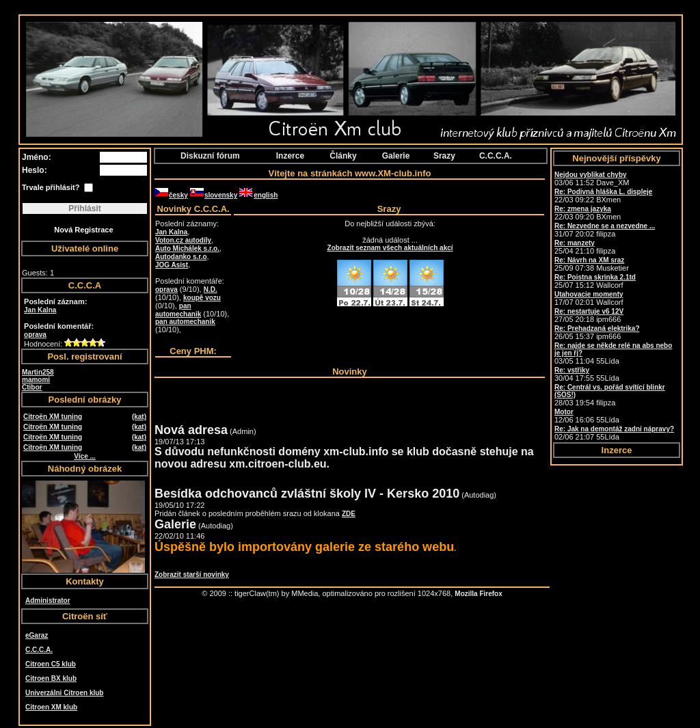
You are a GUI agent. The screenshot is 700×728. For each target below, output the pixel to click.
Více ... (85, 456)
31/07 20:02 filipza (605, 230)
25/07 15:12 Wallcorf (595, 281)
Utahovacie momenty (589, 294)
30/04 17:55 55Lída (587, 374)
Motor (564, 412)
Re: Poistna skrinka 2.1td (595, 277)
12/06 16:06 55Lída (587, 416)
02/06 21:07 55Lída (614, 433)
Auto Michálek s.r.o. (187, 248)
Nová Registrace (83, 230)
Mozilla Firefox (478, 594)
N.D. (211, 289)
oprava (35, 335)
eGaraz (37, 635)
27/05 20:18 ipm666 (589, 315)
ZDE (349, 514)
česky (171, 195)
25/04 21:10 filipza (585, 247)
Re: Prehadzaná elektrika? (597, 328)
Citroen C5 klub (51, 664)
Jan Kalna (40, 310)
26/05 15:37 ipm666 (597, 333)
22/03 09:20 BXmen (588, 213)
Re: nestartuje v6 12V (589, 311)
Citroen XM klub (51, 707)
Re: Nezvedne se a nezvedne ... (605, 226)
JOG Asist (172, 265)
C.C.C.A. (39, 650)
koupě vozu (202, 298)
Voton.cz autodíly (183, 240)
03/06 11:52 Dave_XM (592, 179)
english (258, 195)
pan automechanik (178, 310)
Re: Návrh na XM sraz (589, 260)
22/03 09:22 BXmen (603, 196)
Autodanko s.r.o (181, 257)
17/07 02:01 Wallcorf (589, 298)
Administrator (48, 601)
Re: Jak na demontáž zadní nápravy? (614, 429)
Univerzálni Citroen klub (64, 693)
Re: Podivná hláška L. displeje (603, 192)
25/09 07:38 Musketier (592, 264)
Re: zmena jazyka (583, 209)
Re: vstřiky (572, 370)
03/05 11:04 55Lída (613, 353)
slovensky (214, 195)
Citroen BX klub (51, 678)
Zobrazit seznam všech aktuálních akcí (390, 248)
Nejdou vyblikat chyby (591, 175)
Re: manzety (575, 243)
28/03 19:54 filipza (610, 395)
